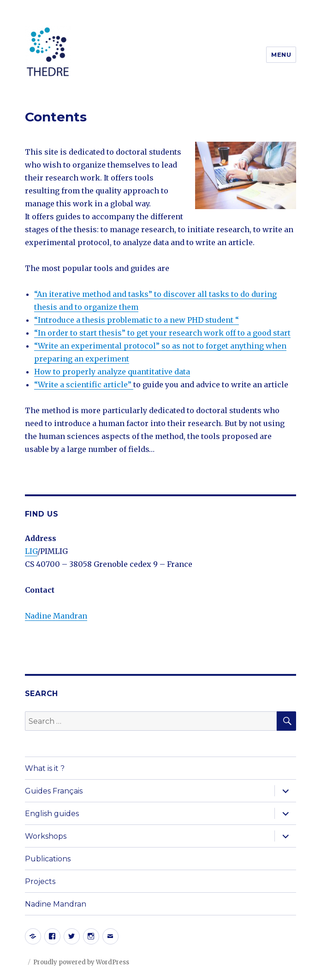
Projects (40, 881)
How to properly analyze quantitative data (112, 372)
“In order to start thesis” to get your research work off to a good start (162, 333)
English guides (52, 814)
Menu (281, 54)
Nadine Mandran (56, 616)
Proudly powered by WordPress (81, 962)
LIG (31, 551)
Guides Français (54, 791)
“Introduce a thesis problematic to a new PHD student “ (137, 320)
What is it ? (45, 768)
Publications (48, 859)
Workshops (46, 836)
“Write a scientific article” (84, 385)
